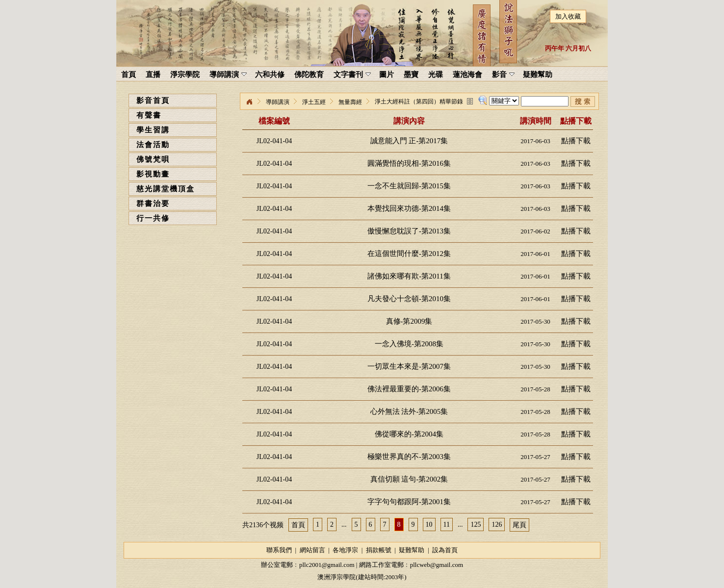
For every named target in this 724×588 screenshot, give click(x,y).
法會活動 (153, 145)
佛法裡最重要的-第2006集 (409, 389)
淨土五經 (314, 102)
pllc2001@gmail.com (327, 565)
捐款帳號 (379, 550)
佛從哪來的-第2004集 (409, 434)
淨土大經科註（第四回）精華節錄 (419, 102)
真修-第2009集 (409, 321)
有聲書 (149, 115)
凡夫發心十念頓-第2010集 (409, 299)
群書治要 (153, 204)
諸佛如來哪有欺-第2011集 (409, 276)
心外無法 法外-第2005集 (409, 411)
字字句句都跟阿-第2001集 (409, 502)
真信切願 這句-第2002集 (409, 479)
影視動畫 (153, 174)
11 (447, 524)
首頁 (298, 525)
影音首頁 (153, 101)
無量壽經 (350, 102)
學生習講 (153, 130)
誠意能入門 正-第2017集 (409, 141)
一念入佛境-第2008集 (409, 344)
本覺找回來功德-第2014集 (409, 208)
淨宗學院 (249, 102)
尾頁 (519, 525)
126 (497, 524)
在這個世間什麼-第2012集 (409, 254)
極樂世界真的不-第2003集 (409, 457)
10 (429, 524)
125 (476, 524)
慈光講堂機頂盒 (166, 189)
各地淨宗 (345, 550)
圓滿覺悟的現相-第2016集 (409, 163)
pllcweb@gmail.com (437, 565)
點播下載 (576, 141)
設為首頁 (445, 550)
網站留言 (312, 550)
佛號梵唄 (153, 159)
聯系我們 (279, 550)
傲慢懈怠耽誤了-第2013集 (409, 231)
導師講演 (278, 102)
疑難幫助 (412, 550)
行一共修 (153, 218)
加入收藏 (568, 16)
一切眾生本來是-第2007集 (409, 366)
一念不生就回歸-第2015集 (409, 186)
